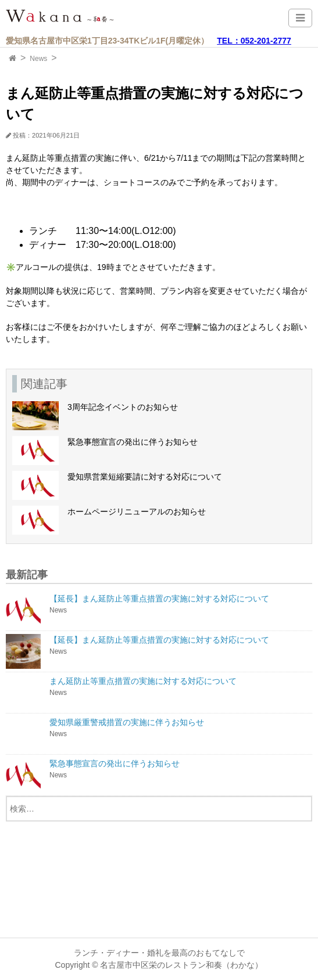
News (38, 59)
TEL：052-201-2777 (254, 41)
